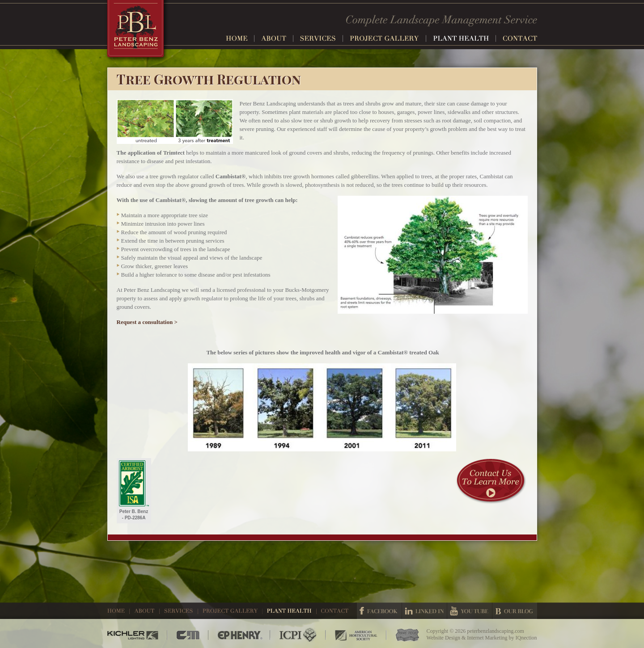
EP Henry (240, 635)
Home (240, 38)
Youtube (470, 611)
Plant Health (464, 38)
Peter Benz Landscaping (137, 32)
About (277, 38)
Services (322, 38)
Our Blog (515, 611)
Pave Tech (403, 635)
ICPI (298, 635)
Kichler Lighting (138, 635)
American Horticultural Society (356, 635)
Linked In (424, 611)
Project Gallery (388, 38)
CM (188, 635)
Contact (520, 38)
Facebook (379, 611)
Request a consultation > (147, 322)
